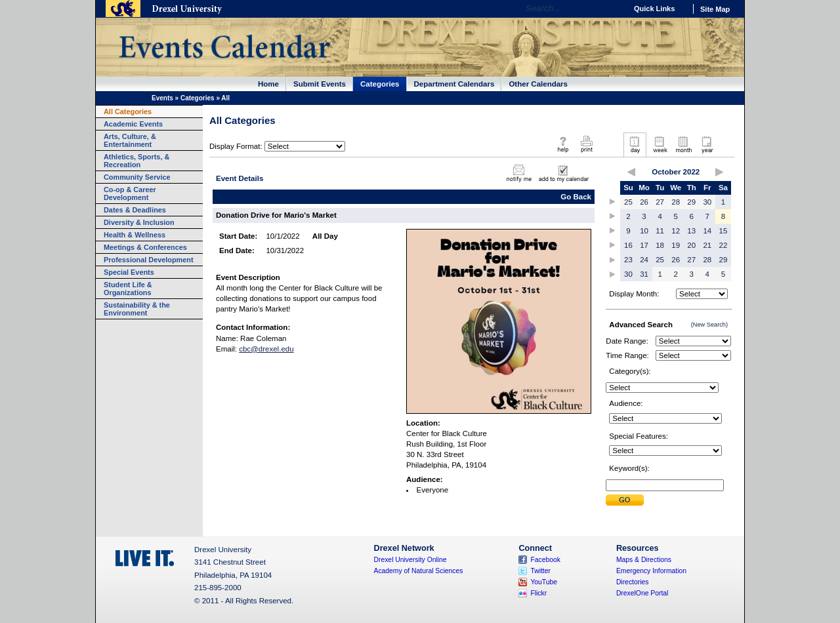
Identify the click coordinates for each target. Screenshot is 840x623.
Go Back (576, 197)
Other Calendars (538, 84)
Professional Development (149, 260)
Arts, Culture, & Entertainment (130, 140)
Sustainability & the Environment (137, 309)
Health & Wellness (135, 235)
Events (162, 98)
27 (660, 202)
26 (644, 202)
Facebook (545, 560)
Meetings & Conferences (145, 247)
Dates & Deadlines (135, 210)
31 (644, 274)
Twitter (540, 571)
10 (644, 231)
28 (676, 202)
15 (724, 231)
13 (691, 231)
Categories (380, 84)
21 (707, 245)
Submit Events (320, 84)
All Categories (128, 111)
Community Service (137, 177)
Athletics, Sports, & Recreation (136, 161)
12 (676, 231)
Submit (625, 500)
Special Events (129, 272)
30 (707, 202)
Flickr (538, 593)
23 (628, 260)
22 (724, 245)
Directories (633, 582)
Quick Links (654, 9)
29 (691, 202)
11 (660, 231)
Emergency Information (651, 571)
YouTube (544, 582)
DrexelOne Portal (642, 593)
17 (644, 245)
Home (268, 84)
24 (644, 260)
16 (628, 245)
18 (660, 245)
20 (691, 245)
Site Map (715, 9)
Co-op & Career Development (130, 193)
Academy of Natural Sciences (419, 571)
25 (628, 202)
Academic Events (133, 124)
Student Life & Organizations (128, 289)
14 (707, 231)
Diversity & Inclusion (139, 222)
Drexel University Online (410, 560)
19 (676, 245)
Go (613, 9)
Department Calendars (454, 84)
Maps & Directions (644, 560)
